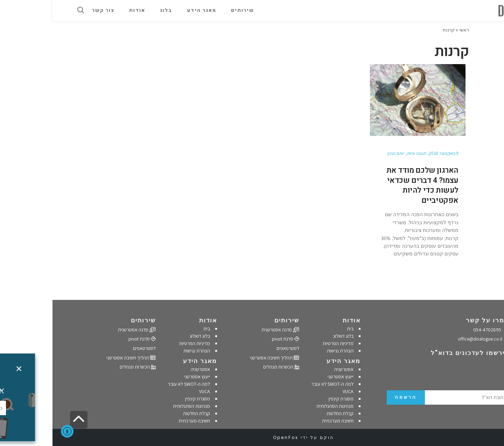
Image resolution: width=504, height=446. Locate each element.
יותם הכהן (343, 153)
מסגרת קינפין (289, 399)
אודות (299, 320)
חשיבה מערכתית (285, 421)
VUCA (296, 391)
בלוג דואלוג (291, 336)
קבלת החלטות (288, 413)
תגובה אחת (364, 153)
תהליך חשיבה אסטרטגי (222, 358)
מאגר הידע (291, 361)
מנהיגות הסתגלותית (282, 406)
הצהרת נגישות (288, 351)
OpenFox (233, 437)
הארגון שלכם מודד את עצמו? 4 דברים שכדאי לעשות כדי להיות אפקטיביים (370, 185)
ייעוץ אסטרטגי (288, 377)
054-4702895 (439, 330)
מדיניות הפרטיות (286, 343)
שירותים (234, 320)
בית (298, 329)
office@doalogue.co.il (431, 339)
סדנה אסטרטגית (228, 330)
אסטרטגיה (291, 369)
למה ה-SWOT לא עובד (280, 384)
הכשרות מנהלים (229, 367)
